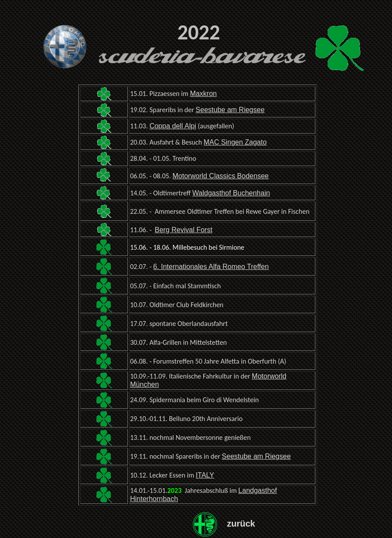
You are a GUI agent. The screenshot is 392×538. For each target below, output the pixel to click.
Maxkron (203, 94)
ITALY (205, 475)
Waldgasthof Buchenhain (231, 193)
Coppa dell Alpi (173, 126)
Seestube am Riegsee (230, 110)
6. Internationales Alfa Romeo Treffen (211, 267)
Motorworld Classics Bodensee (221, 176)
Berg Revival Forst (184, 230)
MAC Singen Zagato (235, 142)
